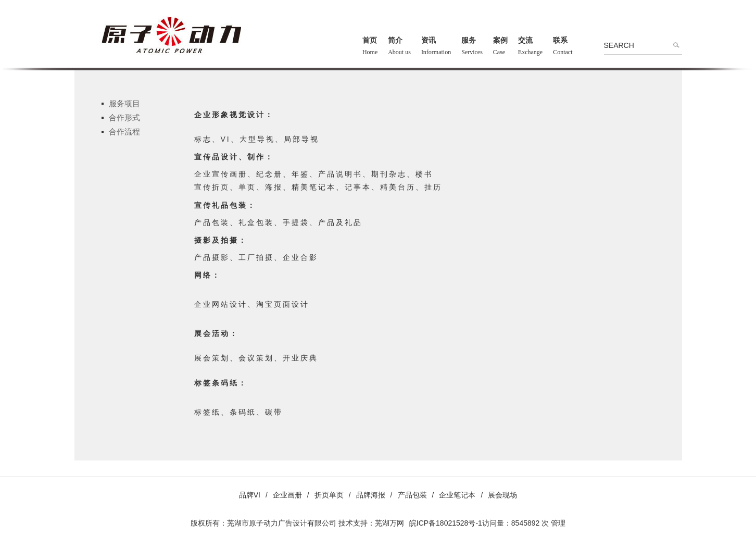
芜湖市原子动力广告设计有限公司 (282, 523)
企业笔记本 (457, 495)
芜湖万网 (389, 523)
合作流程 (124, 132)
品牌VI (250, 495)
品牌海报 (371, 495)
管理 (558, 523)
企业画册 (287, 495)
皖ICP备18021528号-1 (446, 523)
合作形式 (124, 117)
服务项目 (124, 103)
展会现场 (502, 495)
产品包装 (412, 495)
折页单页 (329, 495)
